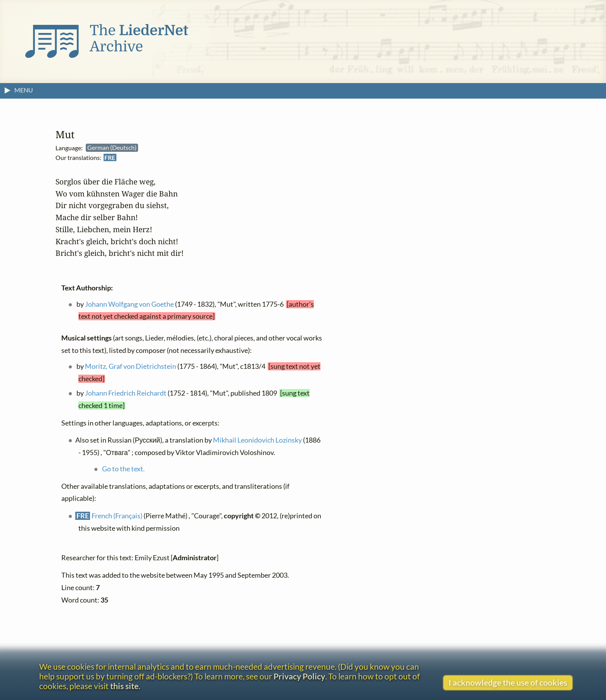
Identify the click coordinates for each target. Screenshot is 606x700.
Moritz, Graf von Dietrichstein (131, 366)
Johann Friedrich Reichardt (126, 393)
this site (124, 686)
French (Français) (117, 516)
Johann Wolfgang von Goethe (129, 304)
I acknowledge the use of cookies (508, 682)
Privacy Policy (299, 676)
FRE (110, 157)
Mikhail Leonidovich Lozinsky (257, 440)
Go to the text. (123, 469)
